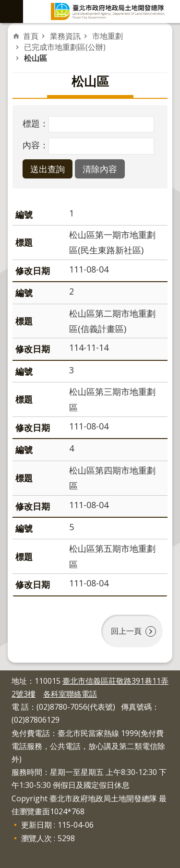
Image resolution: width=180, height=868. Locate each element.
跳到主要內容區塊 (5, 5)
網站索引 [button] (12, 12)
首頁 (31, 36)
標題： (36, 123)
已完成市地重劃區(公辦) (65, 47)
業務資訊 (65, 36)
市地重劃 (108, 36)
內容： (36, 145)
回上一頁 (126, 631)
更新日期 (36, 825)
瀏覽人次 (36, 838)
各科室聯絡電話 (70, 694)
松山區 (36, 58)
